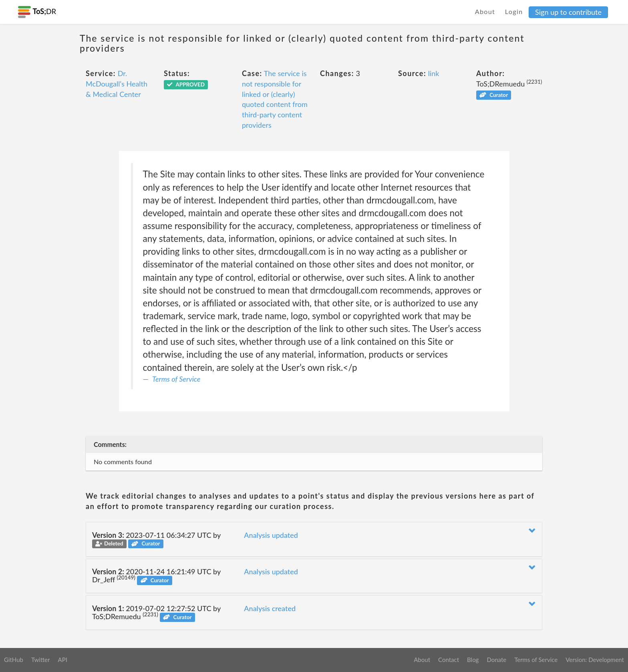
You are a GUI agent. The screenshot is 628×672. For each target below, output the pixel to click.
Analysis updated (271, 535)
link (434, 73)
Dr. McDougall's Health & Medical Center (117, 83)
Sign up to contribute (568, 12)
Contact (449, 660)
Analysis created (270, 608)
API (62, 660)
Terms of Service (176, 379)
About (485, 11)
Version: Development (595, 660)
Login (514, 11)
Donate (496, 660)
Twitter (41, 660)
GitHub (14, 660)
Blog (473, 660)
